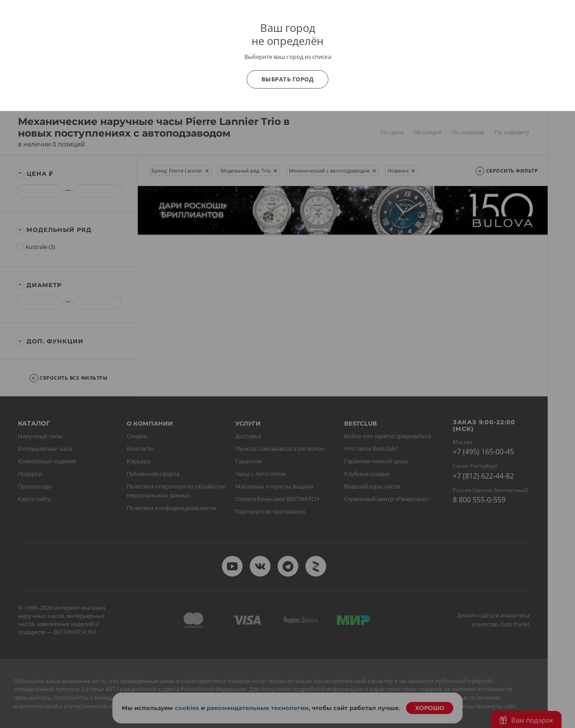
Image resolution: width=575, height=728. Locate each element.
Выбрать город (288, 79)
